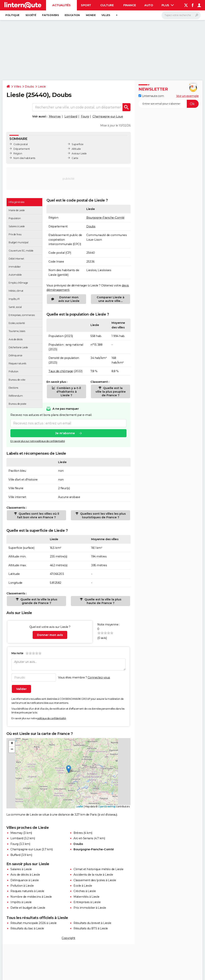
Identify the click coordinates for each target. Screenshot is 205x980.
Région (18, 153)
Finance (130, 5)
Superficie (77, 144)
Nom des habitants (24, 158)
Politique (12, 15)
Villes (106, 15)
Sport (86, 5)
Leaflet (80, 806)
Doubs (29, 87)
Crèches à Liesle (85, 891)
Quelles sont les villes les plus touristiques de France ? (102, 515)
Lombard (71, 116)
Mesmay (55, 116)
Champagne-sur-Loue (108, 116)
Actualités (61, 5)
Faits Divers (50, 15)
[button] (69, 769)
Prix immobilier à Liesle (90, 908)
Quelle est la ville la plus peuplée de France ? (111, 392)
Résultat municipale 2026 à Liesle (34, 923)
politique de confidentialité (52, 718)
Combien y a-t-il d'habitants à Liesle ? (68, 392)
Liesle (42, 87)
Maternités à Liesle (86, 897)
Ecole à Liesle (83, 886)
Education (72, 15)
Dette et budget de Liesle (28, 908)
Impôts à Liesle (21, 902)
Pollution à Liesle (22, 886)
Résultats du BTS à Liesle (91, 928)
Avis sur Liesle (79, 153)
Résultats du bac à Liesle (27, 928)
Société (31, 15)
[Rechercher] (181, 15)
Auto (149, 5)
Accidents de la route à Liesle (93, 875)
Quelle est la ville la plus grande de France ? (38, 601)
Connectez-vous (99, 677)
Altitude (76, 149)
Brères (78, 833)
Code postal (21, 144)
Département (22, 149)
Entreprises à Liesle (87, 902)
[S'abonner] (169, 104)
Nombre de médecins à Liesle (31, 897)
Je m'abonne (65, 433)
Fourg (85, 116)
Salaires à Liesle (21, 869)
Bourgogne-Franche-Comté (105, 218)
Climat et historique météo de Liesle (98, 869)
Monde (91, 15)
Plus (168, 5)
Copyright (68, 938)
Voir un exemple (187, 96)
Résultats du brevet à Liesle (92, 923)
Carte (75, 158)
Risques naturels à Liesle (27, 891)
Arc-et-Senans (83, 838)
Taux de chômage (61, 371)
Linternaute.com (151, 96)
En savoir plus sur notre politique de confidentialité (38, 441)
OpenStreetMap (107, 806)
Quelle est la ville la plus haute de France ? (102, 601)
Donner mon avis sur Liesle (69, 299)
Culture (107, 5)
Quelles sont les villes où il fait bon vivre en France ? (38, 515)
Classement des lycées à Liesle (95, 880)
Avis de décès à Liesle (25, 875)
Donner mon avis (50, 635)
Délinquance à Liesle (25, 880)
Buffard (15, 855)
